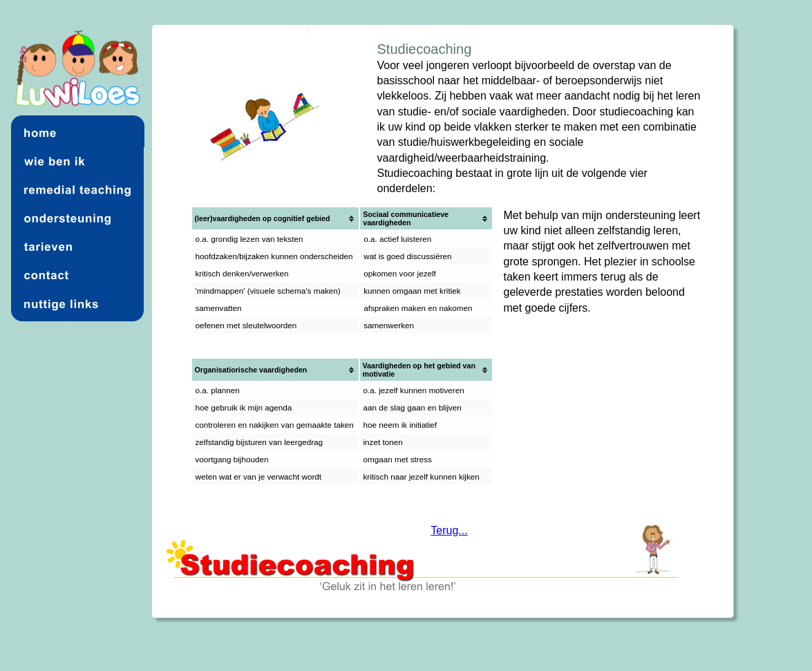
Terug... (449, 530)
